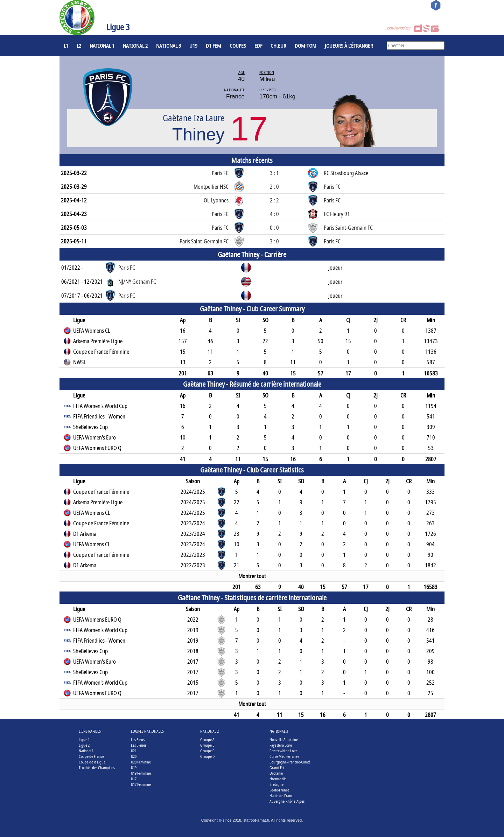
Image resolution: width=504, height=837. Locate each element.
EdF (258, 46)
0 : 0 (274, 228)
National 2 (135, 46)
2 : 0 (274, 187)
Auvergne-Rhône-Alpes (287, 801)
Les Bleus (138, 739)
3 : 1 (274, 173)
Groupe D (207, 756)
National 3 (169, 46)
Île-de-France (279, 790)
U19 (193, 46)
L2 (79, 46)
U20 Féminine (141, 762)
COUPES (238, 46)
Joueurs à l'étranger (349, 46)
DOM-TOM (306, 46)
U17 (134, 779)
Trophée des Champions (97, 767)
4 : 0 (274, 214)
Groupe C (207, 751)
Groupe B (207, 745)
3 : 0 (274, 241)
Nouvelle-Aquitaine (284, 739)
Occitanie (276, 773)
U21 (134, 751)
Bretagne (276, 784)
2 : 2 (274, 200)
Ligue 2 (84, 745)
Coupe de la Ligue (92, 762)
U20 (134, 756)
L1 (66, 46)
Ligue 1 (84, 739)
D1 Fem (213, 46)
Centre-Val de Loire (283, 751)
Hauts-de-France (282, 796)
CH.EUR (278, 46)
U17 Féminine (141, 784)
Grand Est (277, 767)
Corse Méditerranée (284, 756)
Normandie (278, 779)
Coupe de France (91, 756)
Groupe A (207, 739)
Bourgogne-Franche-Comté (290, 762)
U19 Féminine (141, 773)
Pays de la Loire (281, 745)
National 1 (102, 46)
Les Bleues (139, 745)
